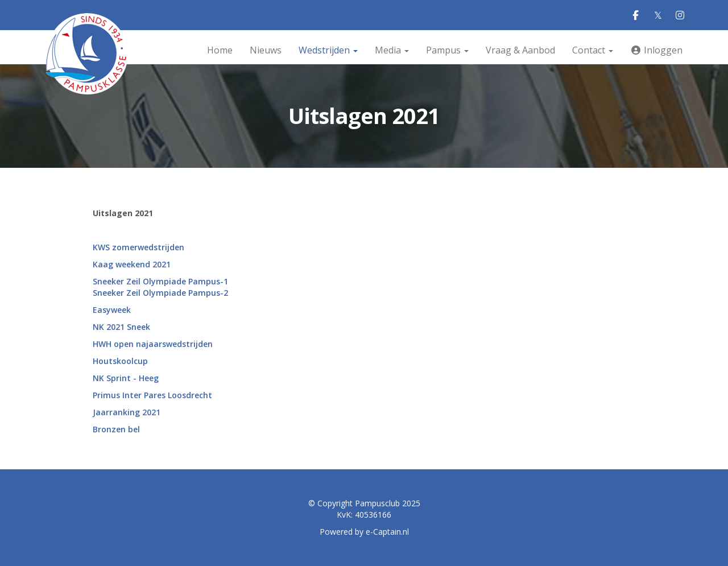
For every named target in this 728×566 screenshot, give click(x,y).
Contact (593, 50)
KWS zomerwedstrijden (138, 247)
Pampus (447, 50)
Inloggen (656, 50)
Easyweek (112, 310)
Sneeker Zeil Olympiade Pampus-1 (160, 281)
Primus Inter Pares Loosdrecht (152, 395)
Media (392, 50)
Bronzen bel (116, 429)
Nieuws (266, 50)
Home (220, 50)
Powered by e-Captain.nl (364, 532)
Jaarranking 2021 (127, 412)
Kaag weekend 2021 (132, 264)
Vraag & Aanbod (520, 50)
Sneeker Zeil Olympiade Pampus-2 (160, 293)
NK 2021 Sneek (121, 327)
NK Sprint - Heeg (126, 378)
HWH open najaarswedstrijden (153, 344)
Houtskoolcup (120, 361)
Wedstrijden (328, 50)
